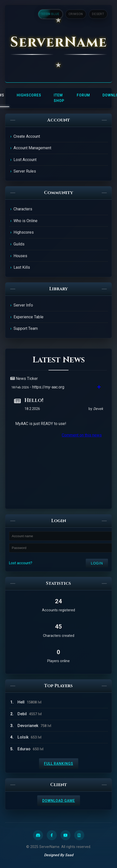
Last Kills (22, 267)
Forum (83, 95)
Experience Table (28, 317)
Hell (21, 702)
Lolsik (23, 737)
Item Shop (59, 98)
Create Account (27, 136)
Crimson (76, 14)
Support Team (26, 328)
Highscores (29, 95)
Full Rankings (59, 764)
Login (97, 563)
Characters (23, 209)
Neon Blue (50, 14)
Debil (22, 714)
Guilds (19, 244)
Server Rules (25, 171)
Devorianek (28, 726)
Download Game (59, 801)
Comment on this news (82, 435)
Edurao (24, 749)
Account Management (32, 148)
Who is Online (25, 221)
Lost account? (21, 563)
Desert (98, 14)
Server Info (23, 305)
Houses (20, 256)
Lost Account (25, 160)
